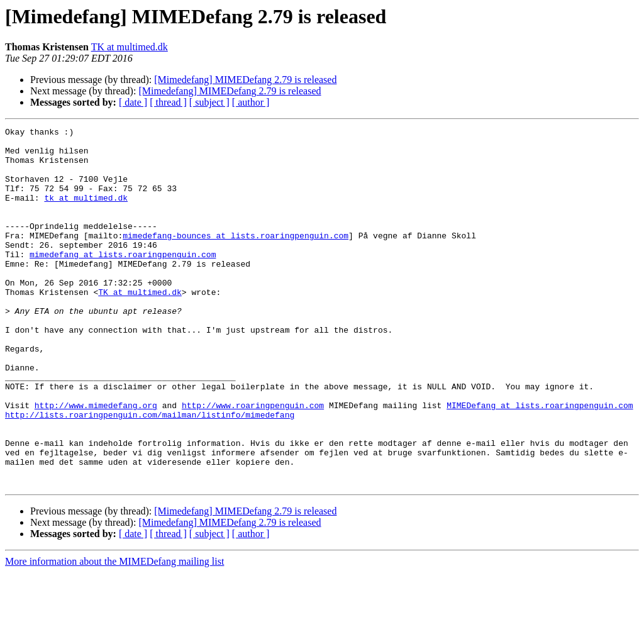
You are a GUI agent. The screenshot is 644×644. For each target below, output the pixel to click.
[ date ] (133, 102)
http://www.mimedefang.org (96, 462)
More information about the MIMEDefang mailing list (114, 633)
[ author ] (251, 102)
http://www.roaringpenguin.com (253, 462)
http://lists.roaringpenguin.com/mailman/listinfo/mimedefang (150, 473)
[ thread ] (168, 102)
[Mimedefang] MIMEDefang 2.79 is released (245, 80)
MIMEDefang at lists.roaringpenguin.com (540, 462)
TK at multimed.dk (130, 47)
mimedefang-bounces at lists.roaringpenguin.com (236, 258)
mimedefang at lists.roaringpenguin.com (123, 280)
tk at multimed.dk (86, 213)
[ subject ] (209, 102)
